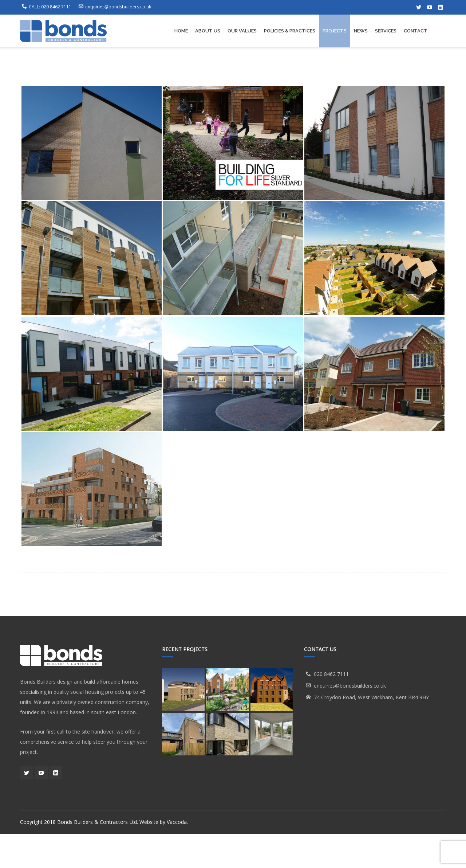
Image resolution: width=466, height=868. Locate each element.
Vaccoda (177, 856)
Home (279, 66)
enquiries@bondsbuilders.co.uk (118, 7)
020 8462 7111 (56, 7)
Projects (306, 66)
